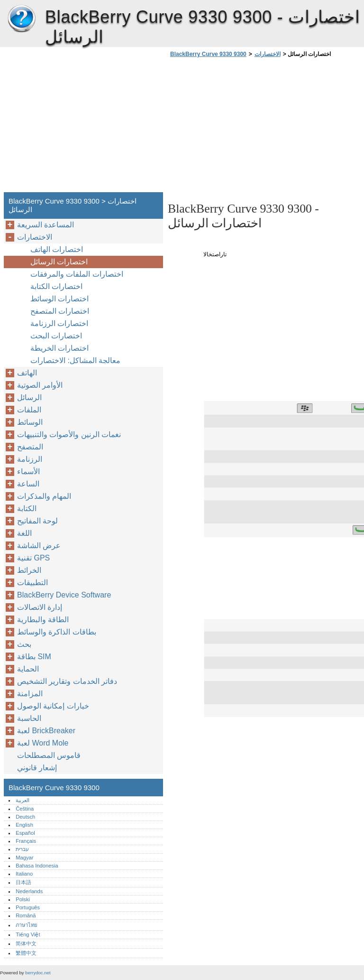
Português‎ (28, 907)
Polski (23, 899)
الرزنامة (30, 459)
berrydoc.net (38, 973)
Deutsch (25, 817)
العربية (23, 800)
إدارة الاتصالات (40, 607)
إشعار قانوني (37, 768)
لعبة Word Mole (43, 743)
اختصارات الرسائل (59, 262)
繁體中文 (26, 953)
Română (26, 915)
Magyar (24, 858)
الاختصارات (268, 54)
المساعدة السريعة (45, 225)
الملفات (29, 410)
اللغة (24, 533)
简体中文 (26, 943)
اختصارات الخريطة (59, 348)
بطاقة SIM (34, 657)
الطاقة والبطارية (43, 620)
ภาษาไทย (27, 925)
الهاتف (27, 373)
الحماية (28, 669)
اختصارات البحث (56, 336)
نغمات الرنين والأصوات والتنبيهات (69, 434)
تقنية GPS (33, 558)
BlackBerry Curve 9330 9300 (21, 19)
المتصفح (30, 447)
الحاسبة (29, 718)
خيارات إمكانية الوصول (53, 706)
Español (25, 833)
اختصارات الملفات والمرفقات (77, 274)
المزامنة (30, 694)
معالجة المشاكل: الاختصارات (75, 360)
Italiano (24, 874)
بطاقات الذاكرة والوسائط (57, 632)
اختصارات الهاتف (57, 249)
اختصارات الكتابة (56, 286)
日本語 (23, 882)
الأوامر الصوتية (40, 385)
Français (26, 841)
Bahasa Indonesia (37, 866)
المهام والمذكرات (44, 496)
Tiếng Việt (28, 934)
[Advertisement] (247, 128)
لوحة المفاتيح (37, 521)
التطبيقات (32, 583)
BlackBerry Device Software (64, 595)
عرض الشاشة (39, 546)
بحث (24, 644)
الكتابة (27, 509)
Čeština (25, 809)
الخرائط (29, 570)
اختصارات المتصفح (60, 311)
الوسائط (30, 422)
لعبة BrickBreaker (46, 731)
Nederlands (29, 891)
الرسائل (29, 397)
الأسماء (28, 471)
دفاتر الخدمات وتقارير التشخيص (67, 681)
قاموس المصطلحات (49, 755)
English (24, 825)
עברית (22, 849)
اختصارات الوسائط (59, 299)
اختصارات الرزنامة (59, 323)
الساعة (28, 484)
